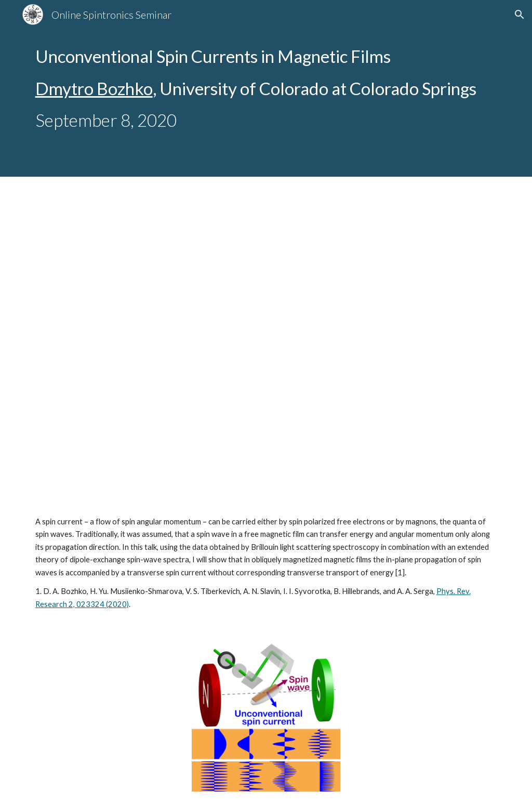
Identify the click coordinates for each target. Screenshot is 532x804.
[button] (520, 15)
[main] (266, 88)
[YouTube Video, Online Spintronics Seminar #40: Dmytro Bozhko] (266, 349)
